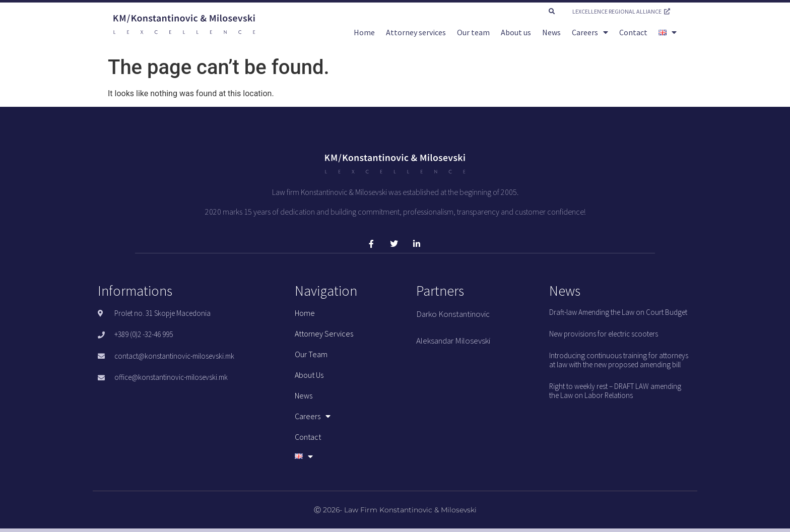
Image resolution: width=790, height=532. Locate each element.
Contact (633, 32)
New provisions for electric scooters (604, 334)
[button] (552, 12)
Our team (473, 32)
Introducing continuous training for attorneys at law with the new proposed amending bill (619, 360)
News (551, 32)
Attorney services (416, 32)
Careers (590, 32)
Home (364, 32)
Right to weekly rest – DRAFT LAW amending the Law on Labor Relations (615, 391)
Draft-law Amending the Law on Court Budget (618, 312)
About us (516, 32)
